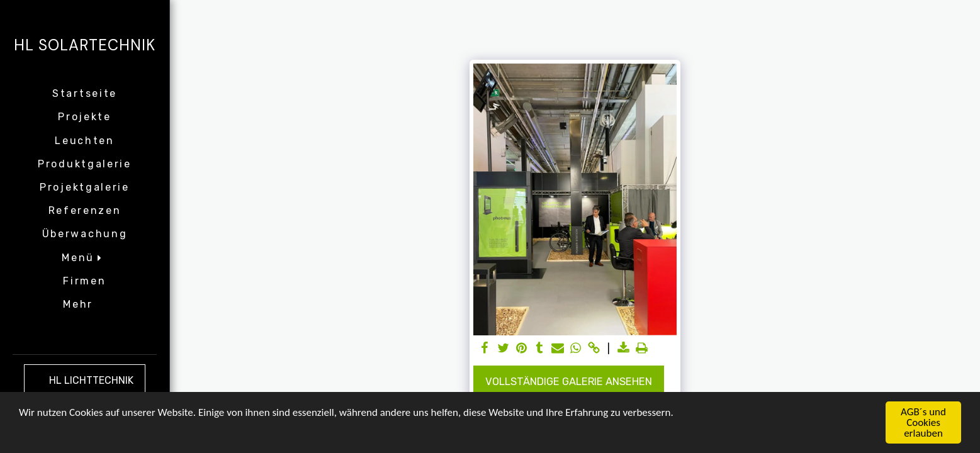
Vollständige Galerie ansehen (569, 382)
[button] (84, 258)
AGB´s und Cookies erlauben (923, 423)
